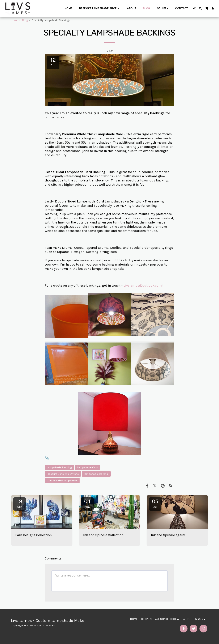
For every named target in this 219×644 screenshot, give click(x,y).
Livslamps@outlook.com (143, 285)
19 (20, 503)
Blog (25, 20)
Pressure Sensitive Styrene (63, 474)
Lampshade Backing (59, 467)
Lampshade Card (88, 467)
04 (87, 503)
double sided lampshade (62, 480)
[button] (194, 8)
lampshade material (96, 474)
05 (155, 503)
